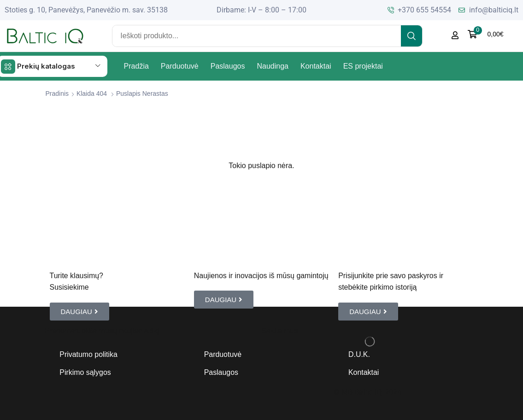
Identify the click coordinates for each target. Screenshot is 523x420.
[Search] (412, 36)
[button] (485, 34)
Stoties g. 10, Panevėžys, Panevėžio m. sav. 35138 (86, 10)
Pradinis (57, 93)
